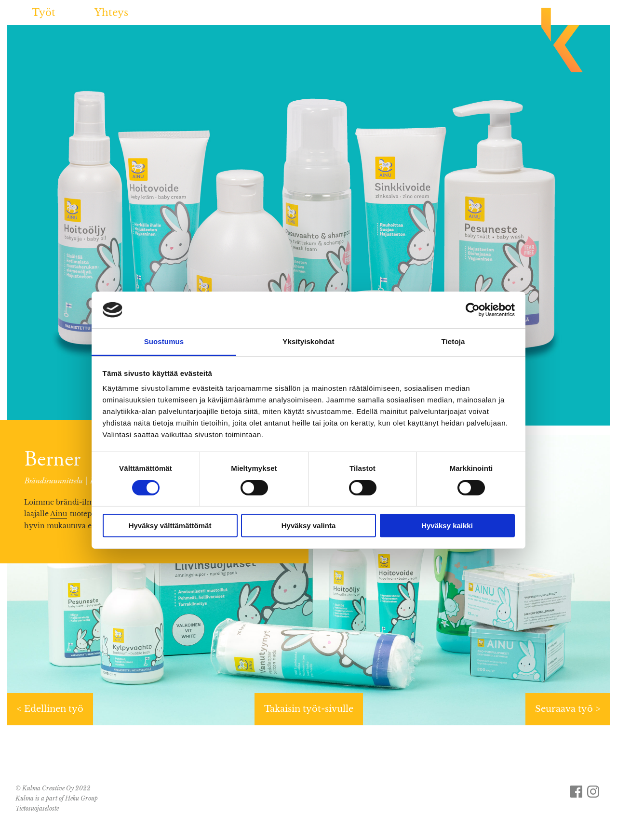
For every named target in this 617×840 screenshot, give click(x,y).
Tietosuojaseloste (37, 808)
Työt (44, 13)
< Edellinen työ (50, 709)
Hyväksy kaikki (447, 526)
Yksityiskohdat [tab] (308, 341)
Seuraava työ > (568, 709)
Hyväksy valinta (309, 526)
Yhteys (111, 13)
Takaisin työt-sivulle (309, 709)
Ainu (59, 514)
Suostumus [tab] (164, 341)
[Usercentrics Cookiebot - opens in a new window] (473, 310)
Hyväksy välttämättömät (170, 526)
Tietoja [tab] (453, 341)
